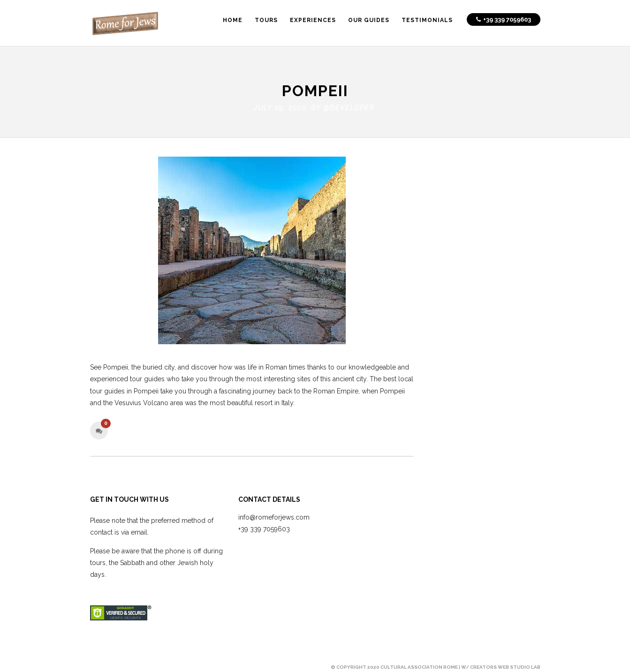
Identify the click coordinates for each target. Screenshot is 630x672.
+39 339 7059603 (264, 527)
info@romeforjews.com (274, 515)
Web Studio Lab (519, 665)
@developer (349, 106)
